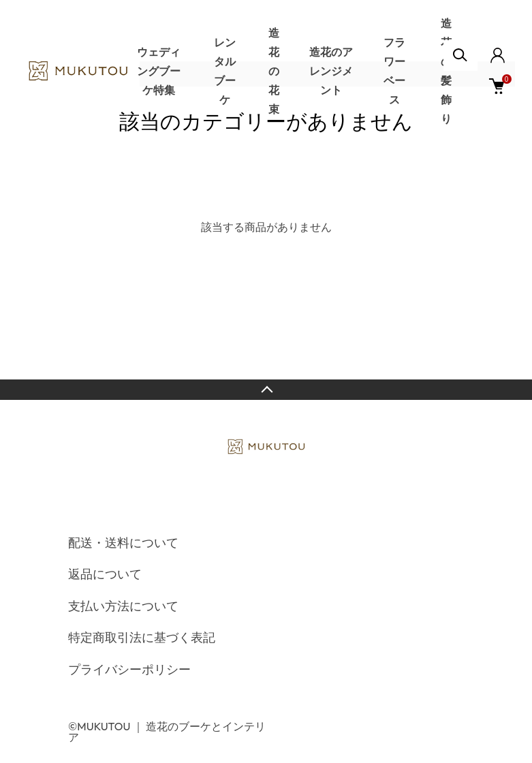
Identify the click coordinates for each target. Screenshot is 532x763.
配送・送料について (123, 543)
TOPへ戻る (266, 390)
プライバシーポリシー (129, 669)
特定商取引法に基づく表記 (142, 637)
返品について (105, 574)
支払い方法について (123, 606)
